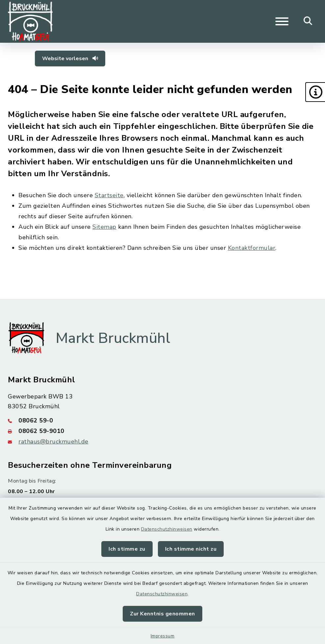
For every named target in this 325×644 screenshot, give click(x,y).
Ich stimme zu (127, 549)
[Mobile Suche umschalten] (308, 21)
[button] (315, 92)
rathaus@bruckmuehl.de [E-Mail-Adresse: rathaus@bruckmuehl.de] (53, 441)
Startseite (109, 195)
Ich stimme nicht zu (191, 549)
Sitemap (104, 227)
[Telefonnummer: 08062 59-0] (162, 420)
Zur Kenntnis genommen (162, 614)
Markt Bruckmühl (113, 338)
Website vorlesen (70, 59)
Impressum (163, 636)
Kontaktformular (252, 248)
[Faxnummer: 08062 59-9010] (162, 431)
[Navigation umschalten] (282, 21)
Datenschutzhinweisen (167, 529)
